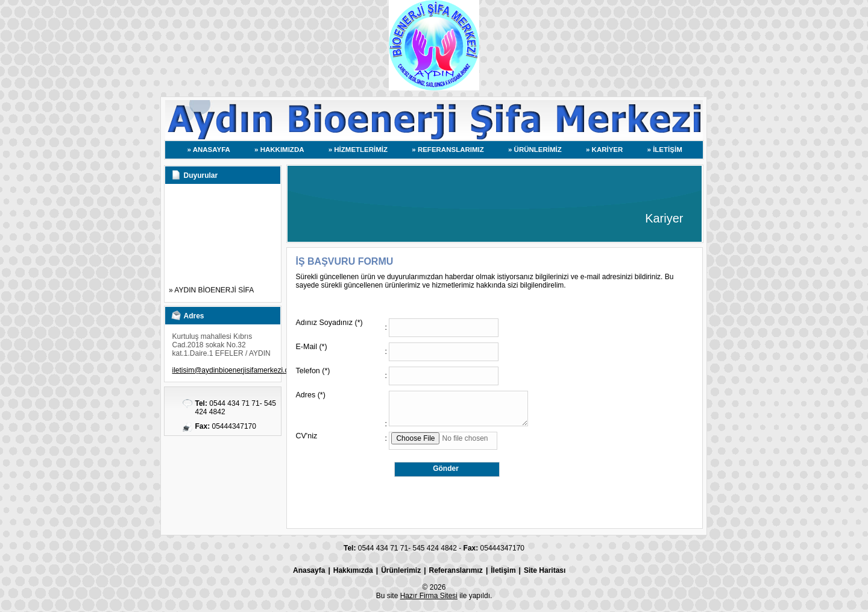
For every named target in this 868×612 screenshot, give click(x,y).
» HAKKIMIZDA (279, 150)
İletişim (503, 570)
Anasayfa (309, 570)
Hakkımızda (353, 570)
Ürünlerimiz (401, 570)
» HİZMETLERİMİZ (358, 150)
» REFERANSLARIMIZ (448, 150)
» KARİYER (604, 150)
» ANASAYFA (209, 150)
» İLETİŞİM (665, 150)
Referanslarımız (456, 570)
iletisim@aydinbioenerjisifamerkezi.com (236, 370)
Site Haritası (545, 570)
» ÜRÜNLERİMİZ (535, 150)
